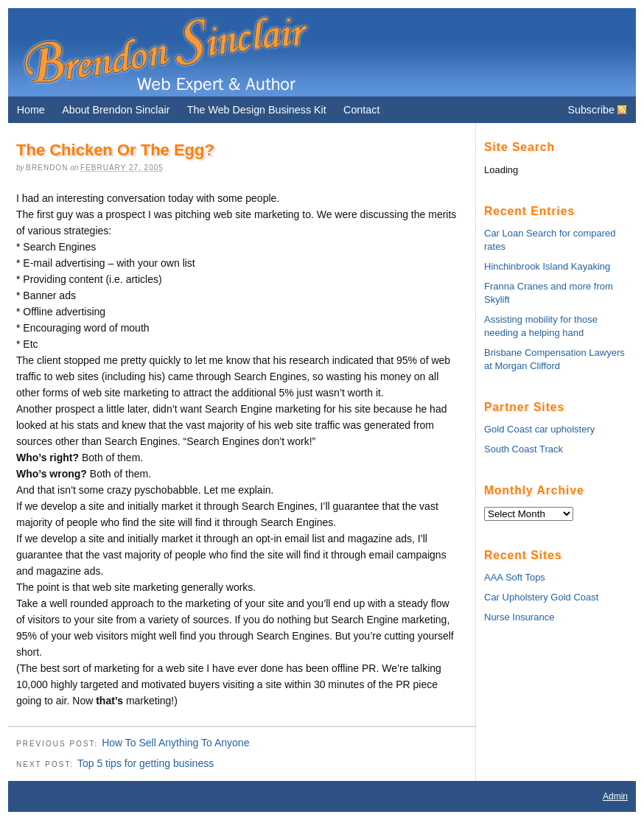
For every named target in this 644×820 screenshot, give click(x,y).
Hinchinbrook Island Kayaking (547, 266)
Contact (361, 110)
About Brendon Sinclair (116, 110)
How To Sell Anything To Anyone (175, 743)
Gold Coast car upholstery (539, 429)
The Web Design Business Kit (257, 110)
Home (31, 110)
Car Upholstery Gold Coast (541, 597)
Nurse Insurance (519, 617)
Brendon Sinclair (165, 52)
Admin (615, 796)
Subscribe (591, 110)
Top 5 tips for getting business (146, 763)
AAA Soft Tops (515, 577)
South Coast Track (524, 449)
